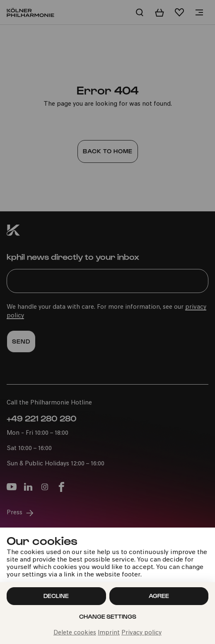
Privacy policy (141, 633)
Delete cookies (75, 633)
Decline (56, 596)
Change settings (108, 616)
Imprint (109, 633)
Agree (159, 596)
